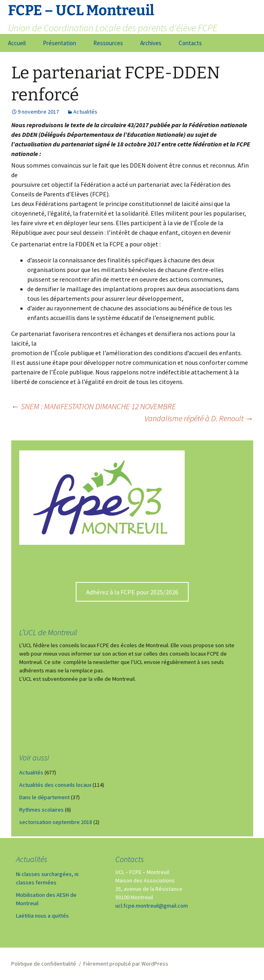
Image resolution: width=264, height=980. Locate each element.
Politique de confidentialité (44, 964)
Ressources (108, 43)
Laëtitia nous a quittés (42, 916)
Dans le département (44, 797)
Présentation (59, 43)
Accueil (17, 43)
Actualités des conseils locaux (55, 785)
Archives (151, 43)
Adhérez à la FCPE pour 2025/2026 (132, 592)
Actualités (85, 112)
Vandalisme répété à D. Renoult (199, 418)
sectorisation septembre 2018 (56, 822)
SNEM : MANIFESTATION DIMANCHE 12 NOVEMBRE (94, 406)
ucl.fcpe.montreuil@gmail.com (152, 906)
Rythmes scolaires (41, 810)
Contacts (190, 43)
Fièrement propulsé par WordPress (126, 964)
